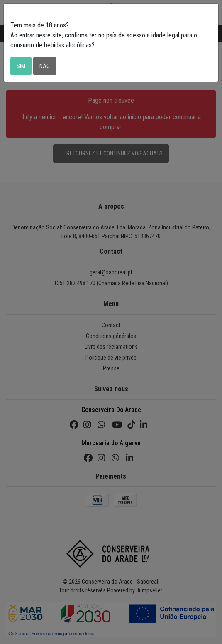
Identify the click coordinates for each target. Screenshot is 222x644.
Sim (21, 66)
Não (45, 66)
